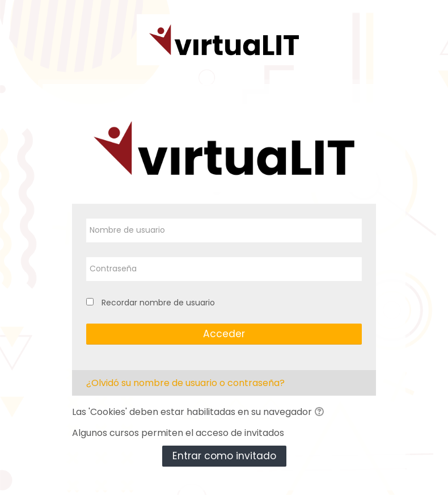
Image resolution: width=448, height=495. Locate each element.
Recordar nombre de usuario (158, 303)
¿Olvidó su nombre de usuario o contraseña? (185, 383)
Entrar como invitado (224, 456)
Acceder (224, 334)
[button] (321, 413)
